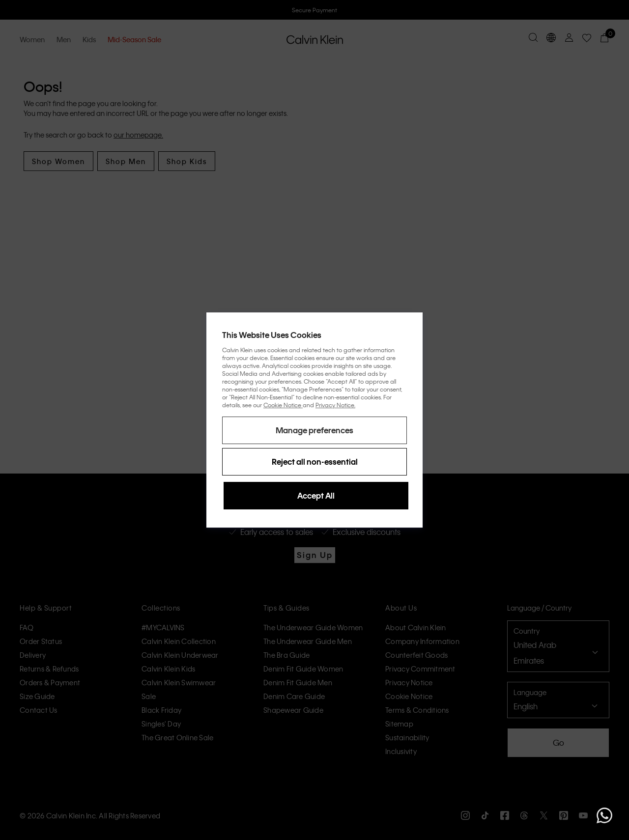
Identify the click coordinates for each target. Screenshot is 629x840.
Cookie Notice (283, 405)
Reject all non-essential (315, 462)
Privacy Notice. (335, 405)
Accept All (316, 495)
